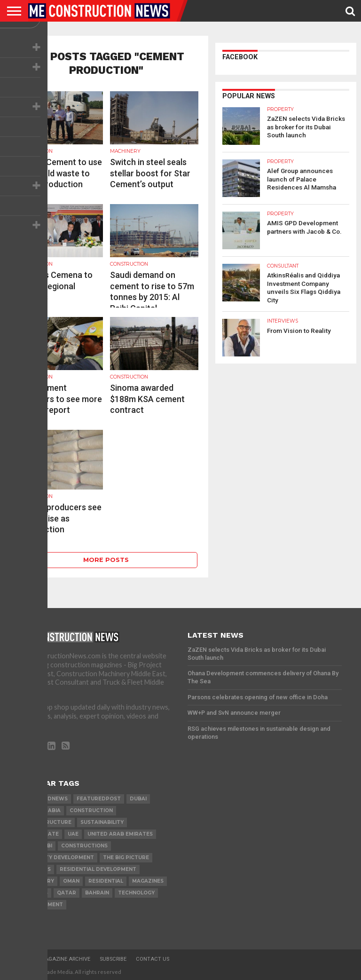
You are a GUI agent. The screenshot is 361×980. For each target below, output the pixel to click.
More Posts (106, 560)
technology (136, 893)
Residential (106, 881)
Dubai (138, 799)
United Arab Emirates (120, 834)
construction (91, 810)
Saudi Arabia (42, 810)
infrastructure (47, 822)
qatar (67, 893)
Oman (71, 881)
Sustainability (102, 822)
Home (23, 959)
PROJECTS (37, 869)
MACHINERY (38, 881)
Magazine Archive (65, 959)
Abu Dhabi (37, 846)
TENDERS (35, 893)
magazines (148, 881)
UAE (73, 834)
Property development (58, 857)
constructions (84, 846)
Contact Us (153, 959)
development (43, 905)
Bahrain (97, 893)
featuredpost (99, 799)
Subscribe (113, 959)
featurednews (45, 799)
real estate (41, 834)
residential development (98, 869)
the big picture (126, 857)
